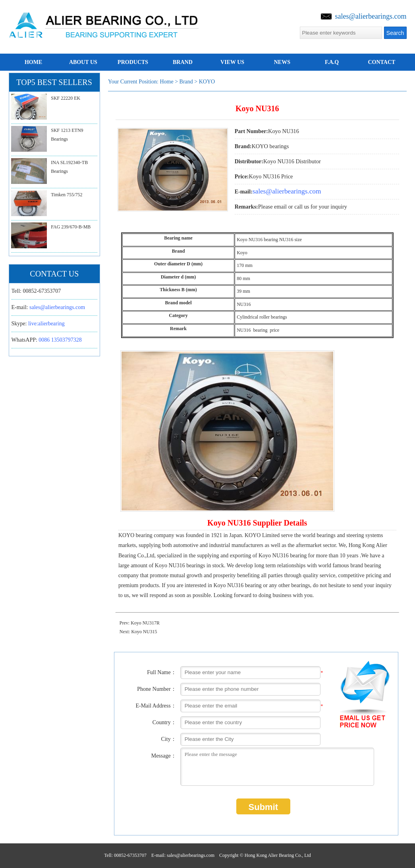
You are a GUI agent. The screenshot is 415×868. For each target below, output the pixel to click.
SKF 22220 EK (66, 98)
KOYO (207, 82)
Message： (164, 756)
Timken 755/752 (67, 195)
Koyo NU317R (145, 623)
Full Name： (162, 672)
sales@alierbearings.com (371, 16)
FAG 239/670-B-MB (71, 227)
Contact (381, 62)
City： (169, 739)
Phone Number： (156, 689)
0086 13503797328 (60, 340)
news (282, 62)
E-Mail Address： (156, 706)
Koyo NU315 (144, 632)
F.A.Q (332, 62)
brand (183, 62)
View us (232, 62)
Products (133, 62)
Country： (164, 722)
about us (83, 62)
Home (166, 82)
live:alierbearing (46, 324)
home (33, 62)
